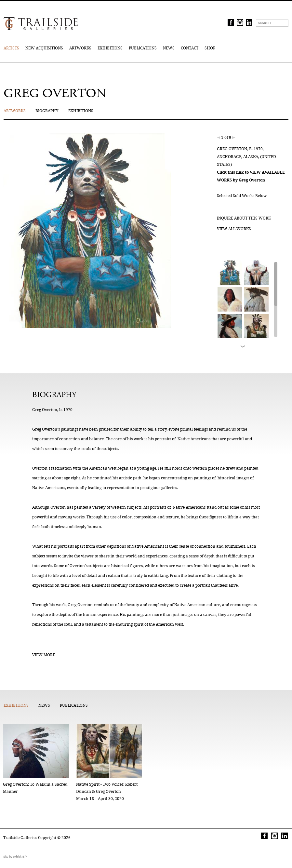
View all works (234, 229)
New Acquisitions (44, 48)
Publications (143, 48)
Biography (47, 111)
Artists (11, 48)
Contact (190, 48)
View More (44, 655)
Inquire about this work (244, 218)
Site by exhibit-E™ (15, 857)
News (169, 48)
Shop (210, 48)
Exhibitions (110, 48)
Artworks (80, 48)
